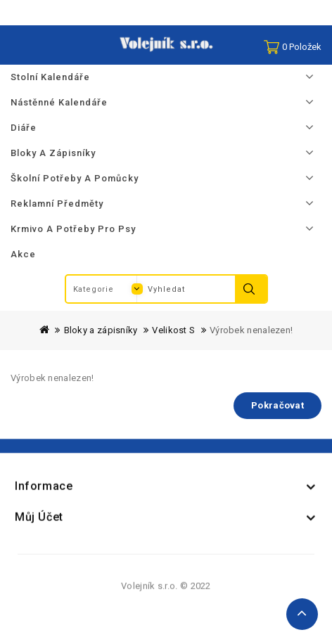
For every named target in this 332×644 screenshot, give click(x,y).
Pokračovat (277, 405)
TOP (302, 614)
